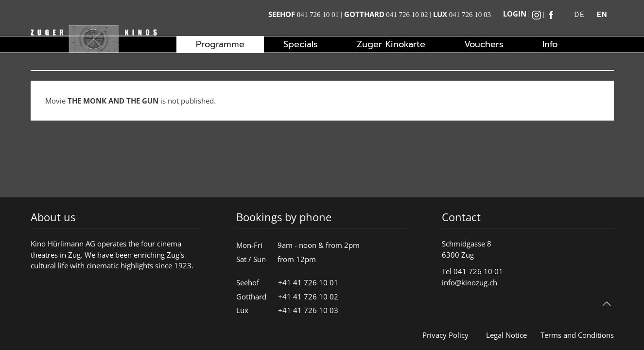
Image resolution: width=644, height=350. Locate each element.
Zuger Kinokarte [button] (391, 44)
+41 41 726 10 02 (308, 297)
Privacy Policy (445, 335)
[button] (607, 304)
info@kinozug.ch (470, 282)
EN (602, 15)
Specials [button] (301, 44)
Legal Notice (506, 335)
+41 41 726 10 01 (308, 282)
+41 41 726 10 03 (308, 310)
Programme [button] (220, 44)
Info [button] (550, 44)
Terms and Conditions (577, 335)
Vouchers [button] (484, 44)
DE (580, 15)
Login (515, 14)
